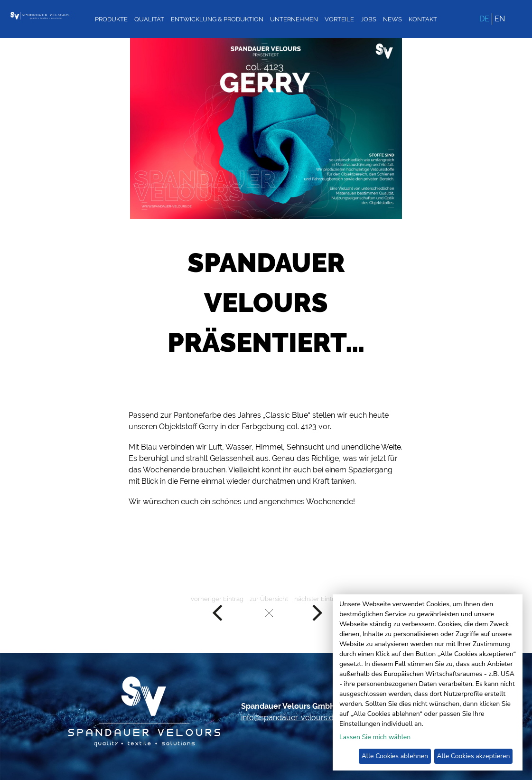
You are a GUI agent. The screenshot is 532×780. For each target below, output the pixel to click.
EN (500, 19)
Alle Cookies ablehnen (395, 756)
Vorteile (339, 19)
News (392, 19)
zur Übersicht (269, 609)
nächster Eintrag (318, 609)
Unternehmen (294, 19)
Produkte (111, 19)
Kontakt (423, 19)
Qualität (149, 19)
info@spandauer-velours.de (289, 718)
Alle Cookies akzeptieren (473, 756)
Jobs (369, 19)
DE (484, 19)
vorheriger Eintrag (217, 609)
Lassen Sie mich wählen (375, 737)
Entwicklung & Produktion (217, 19)
